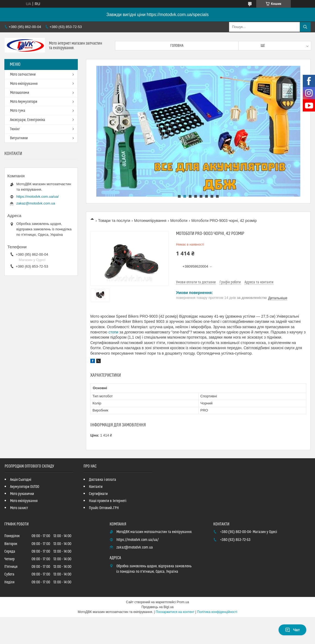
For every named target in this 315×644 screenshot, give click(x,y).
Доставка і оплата (103, 480)
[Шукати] (305, 27)
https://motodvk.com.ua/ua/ (38, 196)
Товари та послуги (114, 221)
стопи (113, 332)
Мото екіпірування (24, 84)
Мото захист (19, 508)
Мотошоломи (20, 93)
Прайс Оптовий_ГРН (104, 508)
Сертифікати (98, 494)
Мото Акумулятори (24, 102)
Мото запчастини (23, 75)
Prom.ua (183, 602)
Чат (292, 630)
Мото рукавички (22, 494)
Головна (177, 46)
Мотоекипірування (150, 221)
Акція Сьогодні (21, 480)
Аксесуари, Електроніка (28, 120)
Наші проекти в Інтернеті (108, 501)
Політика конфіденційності (217, 612)
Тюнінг (15, 129)
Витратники (19, 138)
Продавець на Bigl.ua (157, 607)
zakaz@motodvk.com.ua (36, 203)
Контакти (96, 487)
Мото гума (18, 111)
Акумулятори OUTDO (25, 487)
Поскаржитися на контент (175, 612)
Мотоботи (179, 221)
